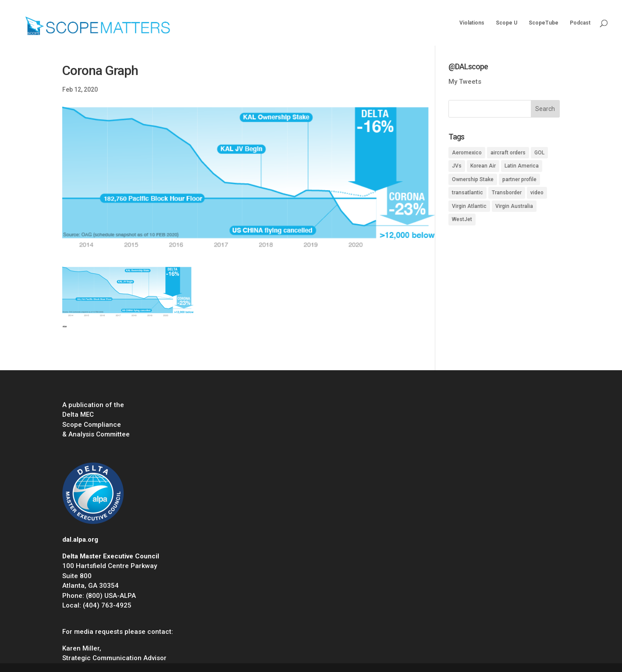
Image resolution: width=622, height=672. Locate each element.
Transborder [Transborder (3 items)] (507, 193)
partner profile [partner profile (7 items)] (519, 179)
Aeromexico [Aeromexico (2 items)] (467, 153)
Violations (472, 23)
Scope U (506, 23)
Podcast (580, 23)
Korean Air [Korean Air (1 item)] (483, 166)
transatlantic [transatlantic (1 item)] (467, 193)
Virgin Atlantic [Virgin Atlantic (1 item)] (469, 206)
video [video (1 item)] (537, 193)
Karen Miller (81, 648)
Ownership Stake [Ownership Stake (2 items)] (473, 179)
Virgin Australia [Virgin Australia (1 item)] (514, 206)
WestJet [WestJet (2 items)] (462, 219)
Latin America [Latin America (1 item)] (522, 166)
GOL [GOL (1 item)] (539, 153)
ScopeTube (544, 23)
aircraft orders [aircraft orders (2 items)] (508, 153)
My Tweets (465, 82)
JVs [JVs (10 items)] (457, 166)
